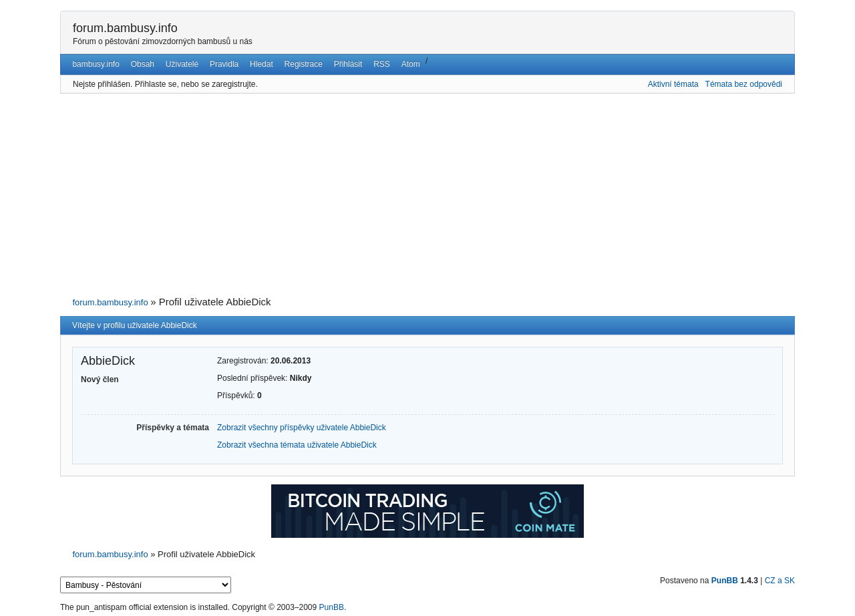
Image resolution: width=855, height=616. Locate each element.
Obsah (143, 64)
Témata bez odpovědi (744, 84)
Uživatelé (182, 64)
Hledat (262, 64)
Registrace (304, 64)
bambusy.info (96, 64)
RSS (382, 64)
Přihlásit (348, 64)
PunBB (725, 581)
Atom (411, 64)
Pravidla (224, 64)
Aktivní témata (673, 84)
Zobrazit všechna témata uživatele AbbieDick (297, 445)
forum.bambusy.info (125, 28)
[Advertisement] (427, 195)
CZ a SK (780, 581)
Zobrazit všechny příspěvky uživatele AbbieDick (302, 428)
